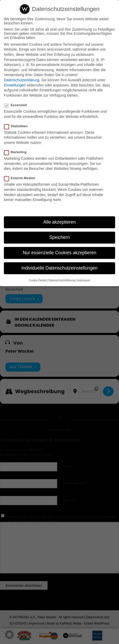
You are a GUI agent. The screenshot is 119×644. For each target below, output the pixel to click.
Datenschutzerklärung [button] (62, 280)
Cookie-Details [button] (38, 280)
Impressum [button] (83, 280)
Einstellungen (15, 85)
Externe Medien (22, 178)
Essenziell (18, 105)
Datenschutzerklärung (22, 80)
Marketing (17, 152)
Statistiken (18, 126)
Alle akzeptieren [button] (60, 222)
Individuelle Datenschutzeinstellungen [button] (60, 268)
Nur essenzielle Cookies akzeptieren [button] (59, 253)
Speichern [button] (60, 237)
